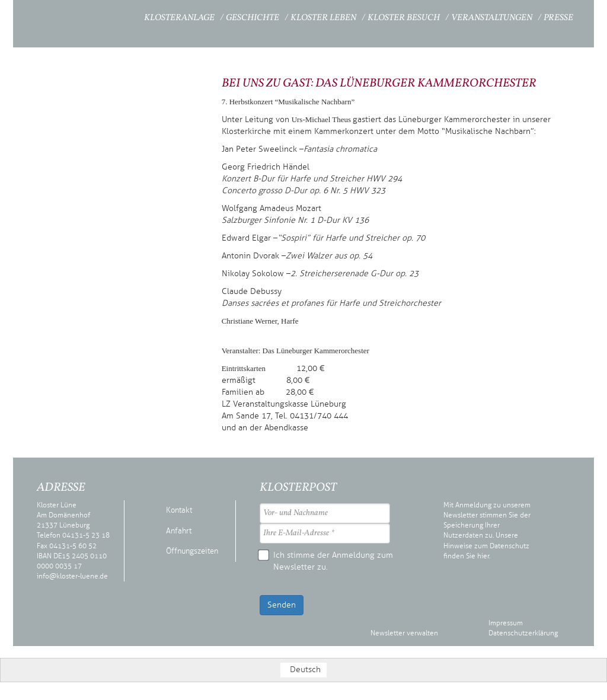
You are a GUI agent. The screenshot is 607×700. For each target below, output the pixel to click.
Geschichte (253, 18)
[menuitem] (303, 670)
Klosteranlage (179, 18)
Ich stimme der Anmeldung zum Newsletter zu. (326, 561)
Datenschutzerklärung (523, 633)
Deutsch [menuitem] (305, 669)
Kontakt (179, 510)
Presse (558, 18)
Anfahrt (179, 531)
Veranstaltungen (492, 18)
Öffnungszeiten (192, 551)
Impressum (506, 623)
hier (483, 556)
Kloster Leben (323, 18)
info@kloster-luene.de (72, 576)
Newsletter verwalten (404, 633)
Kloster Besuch (404, 18)
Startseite (111, 16)
